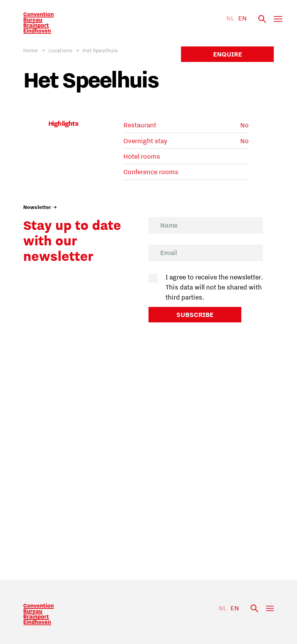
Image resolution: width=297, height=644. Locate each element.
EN (242, 18)
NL (230, 18)
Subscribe (195, 315)
